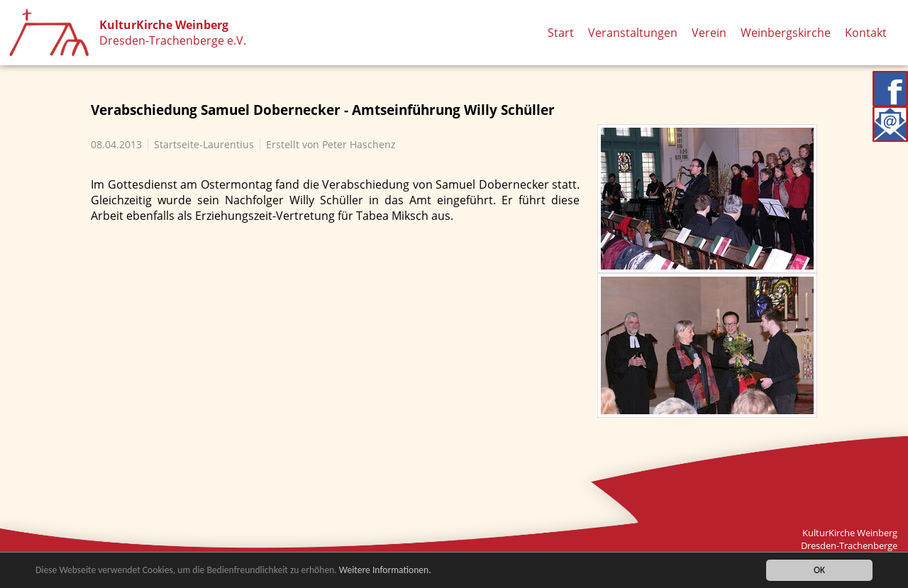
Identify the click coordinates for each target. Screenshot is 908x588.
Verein (709, 33)
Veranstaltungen (633, 33)
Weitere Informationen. (385, 571)
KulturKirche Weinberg (164, 25)
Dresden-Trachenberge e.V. (173, 40)
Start (561, 33)
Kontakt (866, 33)
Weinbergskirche (786, 33)
